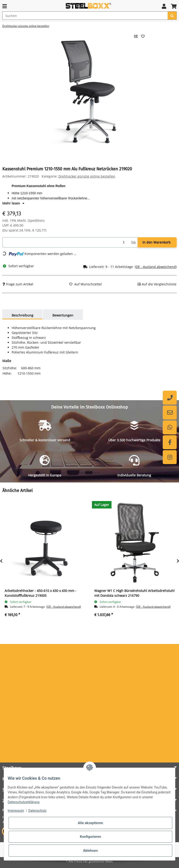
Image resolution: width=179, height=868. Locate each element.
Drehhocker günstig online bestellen (87, 176)
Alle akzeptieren (90, 823)
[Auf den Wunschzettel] (85, 284)
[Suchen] (85, 16)
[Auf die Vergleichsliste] (157, 284)
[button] (164, 6)
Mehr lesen (13, 203)
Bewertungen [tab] (63, 315)
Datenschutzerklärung (24, 802)
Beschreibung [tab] (22, 315)
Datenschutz (37, 811)
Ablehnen (91, 851)
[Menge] (66, 243)
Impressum (16, 811)
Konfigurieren (90, 837)
